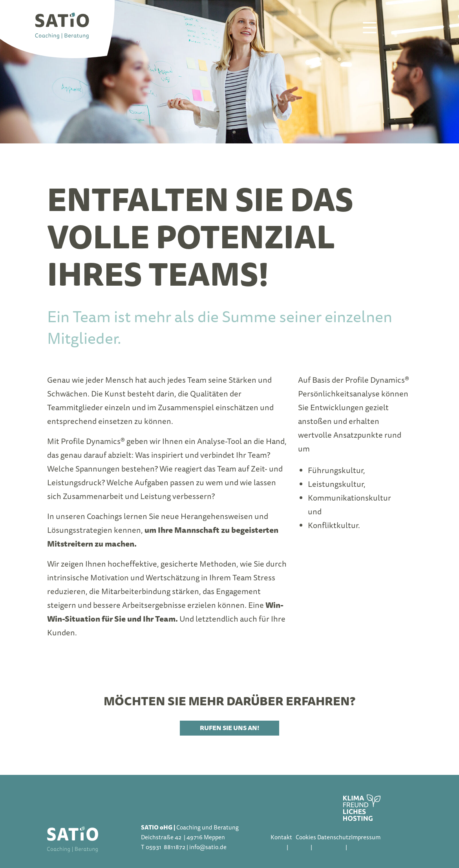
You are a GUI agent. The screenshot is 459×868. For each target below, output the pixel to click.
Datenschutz (334, 837)
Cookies (306, 837)
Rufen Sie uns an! (230, 728)
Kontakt (281, 837)
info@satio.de (208, 847)
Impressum (366, 837)
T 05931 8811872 (163, 847)
